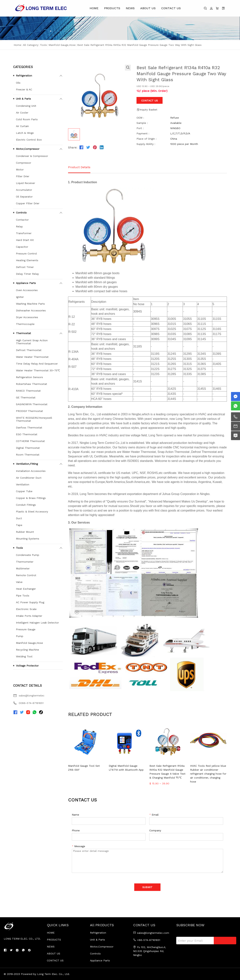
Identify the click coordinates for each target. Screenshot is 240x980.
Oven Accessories (27, 290)
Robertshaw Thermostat (31, 384)
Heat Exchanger (26, 589)
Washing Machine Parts (30, 304)
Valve (19, 582)
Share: (73, 147)
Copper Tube (24, 491)
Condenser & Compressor (32, 156)
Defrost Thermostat (29, 350)
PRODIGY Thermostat (29, 411)
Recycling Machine (27, 650)
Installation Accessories (31, 471)
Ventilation (23, 484)
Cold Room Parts (27, 119)
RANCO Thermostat (28, 391)
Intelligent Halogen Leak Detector (37, 623)
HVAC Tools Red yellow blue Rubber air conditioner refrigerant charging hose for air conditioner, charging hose (208, 774)
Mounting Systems (28, 539)
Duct (19, 518)
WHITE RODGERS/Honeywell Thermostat (34, 419)
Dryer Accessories (27, 317)
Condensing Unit (26, 106)
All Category (31, 45)
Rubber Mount (25, 532)
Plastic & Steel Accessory (32, 512)
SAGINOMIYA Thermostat (32, 404)
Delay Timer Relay (27, 274)
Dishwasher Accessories (31, 310)
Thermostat (23, 333)
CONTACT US (171, 8)
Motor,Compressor (28, 149)
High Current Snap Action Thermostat (32, 342)
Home (17, 45)
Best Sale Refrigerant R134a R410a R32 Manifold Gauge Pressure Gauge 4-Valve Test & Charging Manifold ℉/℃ (167, 772)
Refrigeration (24, 76)
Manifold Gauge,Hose (62, 45)
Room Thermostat (28, 455)
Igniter (20, 297)
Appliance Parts (26, 283)
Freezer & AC (24, 89)
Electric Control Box (29, 140)
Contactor (22, 220)
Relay (19, 226)
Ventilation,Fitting (27, 464)
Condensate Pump (28, 555)
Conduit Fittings (26, 505)
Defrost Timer (25, 267)
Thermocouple (25, 324)
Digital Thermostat (28, 448)
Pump (20, 636)
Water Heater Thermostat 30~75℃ (38, 370)
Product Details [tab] (79, 167)
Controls (21, 213)
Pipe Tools (23, 596)
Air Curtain (22, 126)
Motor (20, 170)
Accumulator (24, 190)
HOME (94, 8)
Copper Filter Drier (28, 203)
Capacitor (22, 247)
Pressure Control (26, 254)
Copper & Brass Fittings (31, 498)
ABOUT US (148, 8)
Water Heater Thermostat (32, 357)
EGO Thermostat (27, 434)
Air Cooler (22, 113)
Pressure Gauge (26, 629)
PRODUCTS (112, 8)
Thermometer (25, 562)
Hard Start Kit (25, 240)
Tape (19, 525)
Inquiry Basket (147, 110)
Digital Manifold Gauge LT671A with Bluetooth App (126, 768)
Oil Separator (24, 197)
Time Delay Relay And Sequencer (37, 364)
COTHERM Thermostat (30, 441)
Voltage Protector (27, 666)
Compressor (24, 163)
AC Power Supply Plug (30, 602)
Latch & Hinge (25, 133)
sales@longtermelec (32, 695)
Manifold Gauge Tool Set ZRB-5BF (84, 768)
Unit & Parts (23, 99)
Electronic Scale (26, 609)
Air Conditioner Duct (29, 478)
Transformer (24, 233)
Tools (43, 45)
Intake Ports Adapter (29, 616)
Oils (18, 83)
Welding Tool (24, 656)
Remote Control (26, 575)
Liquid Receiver (25, 183)
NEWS (130, 8)
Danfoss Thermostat (29, 428)
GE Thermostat (26, 397)
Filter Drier (23, 176)
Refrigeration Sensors (29, 377)
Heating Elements (27, 260)
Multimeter (23, 568)
